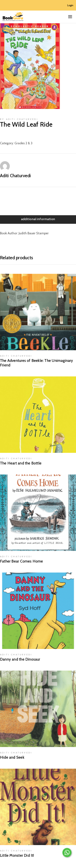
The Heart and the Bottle (21, 463)
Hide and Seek (12, 757)
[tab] (38, 220)
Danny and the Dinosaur (20, 659)
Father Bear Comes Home (22, 561)
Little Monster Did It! (17, 855)
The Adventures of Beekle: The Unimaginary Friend (37, 363)
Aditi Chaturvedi (15, 176)
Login (70, 5)
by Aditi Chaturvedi (19, 119)
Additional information (38, 219)
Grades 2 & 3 (23, 143)
